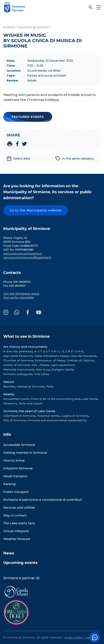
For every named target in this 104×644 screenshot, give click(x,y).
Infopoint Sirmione (18, 468)
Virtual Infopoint (16, 531)
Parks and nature (30, 403)
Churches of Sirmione (18, 360)
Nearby (9, 394)
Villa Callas (42, 374)
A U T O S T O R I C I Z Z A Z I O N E (59, 351)
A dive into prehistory (18, 351)
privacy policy (74, 637)
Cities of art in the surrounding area (56, 399)
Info (7, 434)
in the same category (75, 159)
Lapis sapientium (63, 365)
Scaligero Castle (63, 369)
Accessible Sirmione (19, 445)
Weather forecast (17, 539)
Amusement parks (16, 399)
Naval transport (15, 476)
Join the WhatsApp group (21, 294)
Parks (50, 386)
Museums (10, 403)
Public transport (16, 492)
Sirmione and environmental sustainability (57, 420)
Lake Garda (90, 399)
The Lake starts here (19, 523)
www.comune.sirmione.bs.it (23, 253)
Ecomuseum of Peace (50, 360)
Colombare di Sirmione (19, 416)
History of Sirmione (17, 365)
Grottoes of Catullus (80, 360)
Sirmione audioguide (18, 374)
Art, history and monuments (25, 347)
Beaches (9, 386)
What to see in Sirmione (26, 336)
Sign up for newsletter (19, 297)
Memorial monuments (19, 369)
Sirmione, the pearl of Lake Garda (29, 411)
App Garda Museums (18, 356)
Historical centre (48, 416)
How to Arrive (14, 460)
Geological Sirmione (31, 386)
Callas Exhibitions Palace (52, 356)
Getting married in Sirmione (25, 453)
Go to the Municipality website (36, 210)
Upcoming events (20, 563)
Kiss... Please (40, 365)
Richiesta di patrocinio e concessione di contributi (43, 500)
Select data (18, 159)
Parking (9, 484)
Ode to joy (43, 369)
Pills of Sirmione (15, 420)
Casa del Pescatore (84, 356)
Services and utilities (19, 507)
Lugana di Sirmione (75, 416)
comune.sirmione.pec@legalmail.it (27, 257)
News (9, 553)
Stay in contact (15, 515)
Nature (9, 382)
